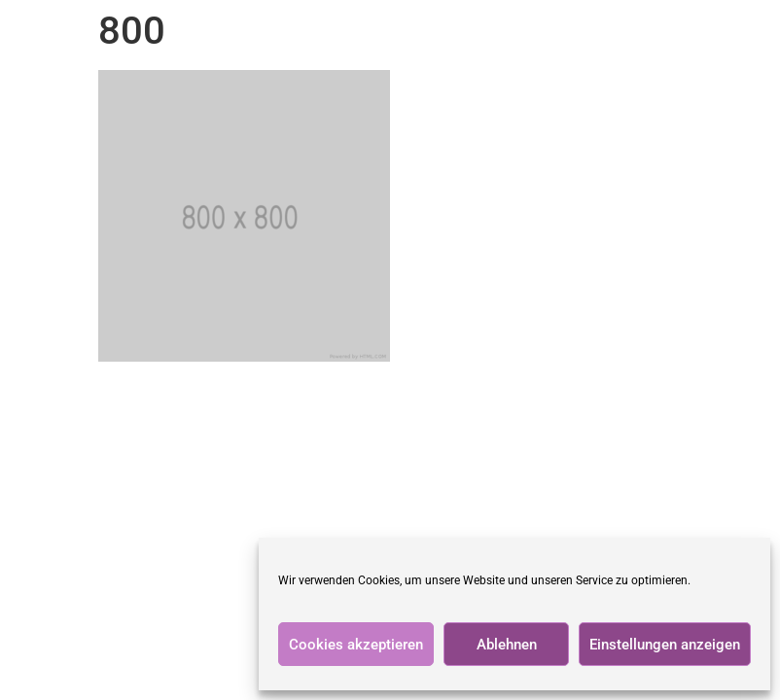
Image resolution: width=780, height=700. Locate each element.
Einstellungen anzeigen (665, 645)
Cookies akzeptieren (356, 645)
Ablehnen (507, 645)
